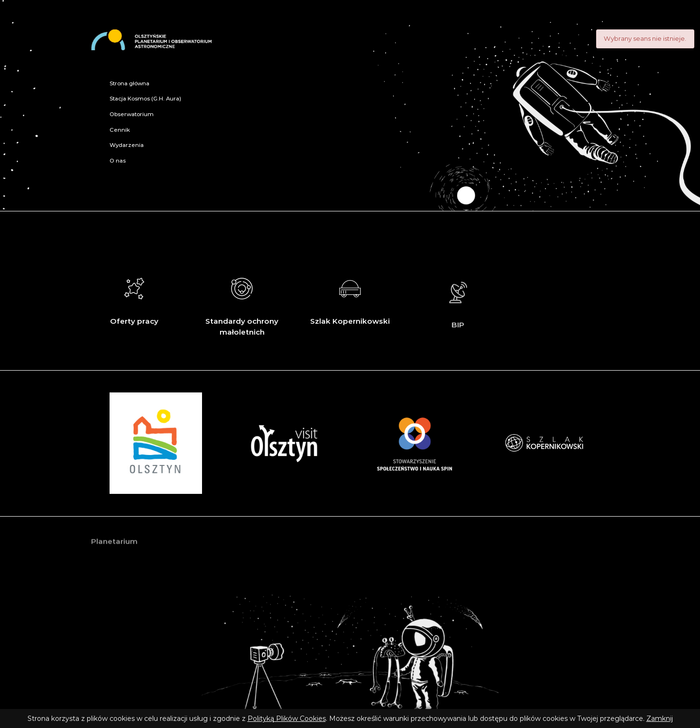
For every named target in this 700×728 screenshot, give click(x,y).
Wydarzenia (127, 145)
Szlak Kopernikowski (350, 299)
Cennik (120, 130)
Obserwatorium (132, 114)
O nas (118, 161)
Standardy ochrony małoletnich (242, 304)
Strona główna (129, 83)
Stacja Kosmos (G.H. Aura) (145, 99)
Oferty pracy (134, 299)
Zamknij (660, 719)
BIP (458, 307)
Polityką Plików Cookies (287, 719)
